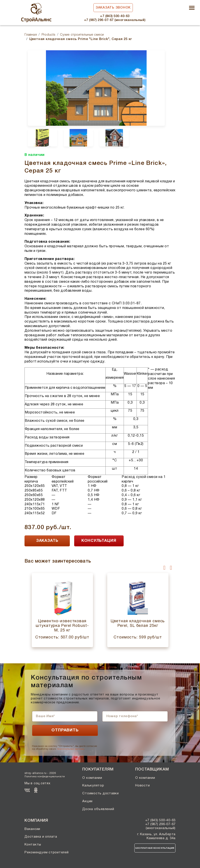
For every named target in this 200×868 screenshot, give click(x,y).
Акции (87, 801)
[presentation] (165, 568)
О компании (92, 778)
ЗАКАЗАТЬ (47, 541)
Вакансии (32, 829)
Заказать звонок (113, 8)
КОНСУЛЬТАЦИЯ (99, 541)
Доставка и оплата (41, 837)
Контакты (33, 845)
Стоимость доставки (101, 793)
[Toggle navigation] (192, 8)
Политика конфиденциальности (45, 777)
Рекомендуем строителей (47, 852)
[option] (96, 88)
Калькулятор (93, 786)
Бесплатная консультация (155, 848)
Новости (142, 786)
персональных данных (70, 749)
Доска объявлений (98, 809)
